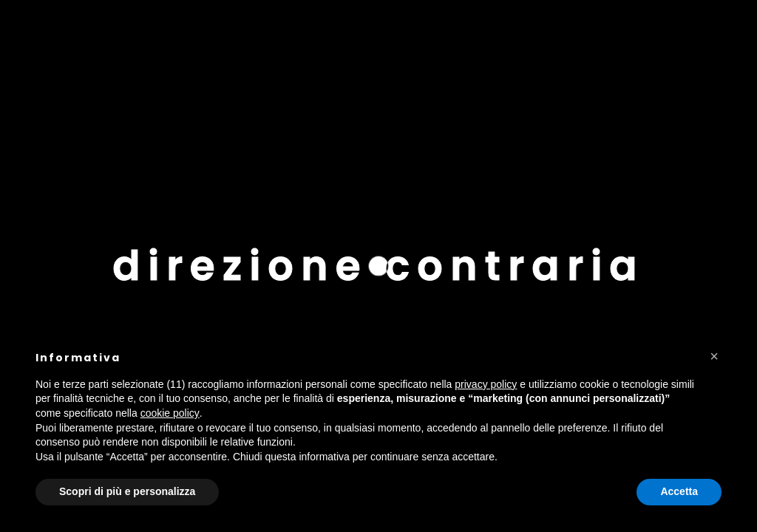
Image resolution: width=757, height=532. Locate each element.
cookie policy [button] (170, 413)
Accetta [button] (679, 491)
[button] (714, 356)
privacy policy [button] (486, 384)
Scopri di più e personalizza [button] (127, 491)
